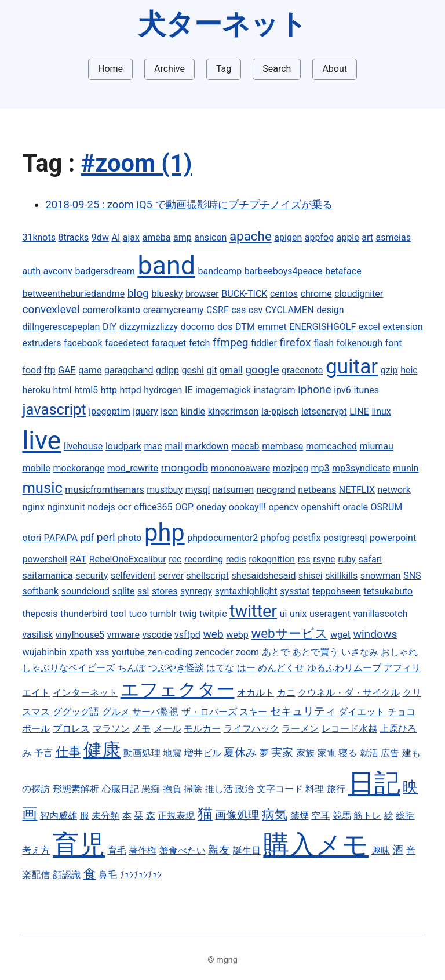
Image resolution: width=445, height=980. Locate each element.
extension (402, 327)
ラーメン (300, 729)
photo (130, 538)
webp (237, 635)
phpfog (275, 538)
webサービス (289, 633)
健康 (102, 750)
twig (188, 614)
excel (369, 327)
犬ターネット (222, 24)
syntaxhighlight (246, 591)
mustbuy (165, 490)
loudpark (123, 446)
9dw (100, 237)
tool (118, 614)
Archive (169, 69)
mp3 (320, 468)
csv (256, 310)
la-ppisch (280, 411)
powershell (44, 559)
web (213, 634)
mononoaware (240, 468)
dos (225, 327)
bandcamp (220, 271)
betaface (343, 271)
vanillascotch (380, 614)
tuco (138, 614)
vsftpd (187, 635)
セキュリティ (303, 711)
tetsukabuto (388, 591)
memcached (331, 446)
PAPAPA (61, 538)
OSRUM (387, 507)
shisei (311, 576)
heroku (36, 390)
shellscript (208, 576)
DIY (110, 327)
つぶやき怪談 (176, 668)
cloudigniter (359, 294)
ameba (157, 237)
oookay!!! (247, 507)
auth (31, 271)
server (171, 576)
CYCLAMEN (290, 310)
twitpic (213, 614)
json (169, 411)
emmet (272, 327)
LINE (359, 411)
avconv (58, 271)
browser (202, 294)
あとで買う (315, 652)
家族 (305, 753)
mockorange (79, 468)
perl (106, 537)
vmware (123, 635)
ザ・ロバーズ (209, 712)
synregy (196, 591)
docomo (198, 327)
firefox (296, 342)
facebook (83, 343)
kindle (193, 411)
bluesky (167, 294)
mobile (36, 468)
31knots (39, 237)
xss (102, 652)
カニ (286, 693)
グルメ (116, 712)
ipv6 (342, 390)
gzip (389, 370)
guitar (352, 366)
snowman (381, 576)
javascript (54, 409)
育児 (79, 845)
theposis (40, 614)
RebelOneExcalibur (128, 559)
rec (175, 559)
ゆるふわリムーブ (344, 668)
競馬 (342, 816)
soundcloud (85, 591)
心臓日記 (121, 789)
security (92, 576)
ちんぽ (132, 668)
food (32, 370)
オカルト (256, 693)
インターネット (85, 693)
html (63, 390)
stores (165, 591)
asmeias (393, 237)
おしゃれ (399, 652)
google (262, 370)
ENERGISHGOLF (322, 327)
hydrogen (163, 390)
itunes (366, 390)
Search (277, 69)
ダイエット (362, 712)
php (165, 533)
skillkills (341, 576)
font (394, 343)
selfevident (133, 576)
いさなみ (360, 652)
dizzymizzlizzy (149, 327)
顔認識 (67, 875)
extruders (41, 343)
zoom (247, 652)
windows (375, 634)
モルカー (202, 729)
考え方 (36, 850)
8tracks (74, 237)
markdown (207, 446)
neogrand (276, 490)
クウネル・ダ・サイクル (349, 693)
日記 (374, 783)
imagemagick (223, 390)
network (394, 490)
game (90, 370)
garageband (129, 370)
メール (167, 729)
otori (32, 538)
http (109, 390)
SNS (412, 576)
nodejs (101, 507)
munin (406, 468)
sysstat (295, 591)
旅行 (336, 789)
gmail (231, 370)
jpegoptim (110, 411)
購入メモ (316, 845)
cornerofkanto (111, 310)
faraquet (169, 343)
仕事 (68, 752)
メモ (141, 729)
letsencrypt (324, 411)
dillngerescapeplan (61, 327)
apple (348, 237)
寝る (348, 753)
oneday (211, 507)
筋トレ (367, 816)
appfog (319, 237)
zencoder (214, 652)
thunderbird (84, 614)
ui (284, 614)
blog (138, 293)
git (211, 370)
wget (340, 635)
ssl (143, 591)
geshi (192, 370)
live (41, 440)
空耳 (320, 816)
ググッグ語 (76, 712)
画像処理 (237, 815)
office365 (153, 507)
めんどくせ (281, 668)
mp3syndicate (361, 468)
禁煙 (300, 816)
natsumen (233, 490)
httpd (130, 390)
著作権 (143, 850)
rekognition (272, 559)
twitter (253, 611)
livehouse (83, 446)
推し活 (219, 789)
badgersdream (105, 271)
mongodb (185, 468)
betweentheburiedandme (73, 294)
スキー (253, 712)
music (42, 488)
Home (110, 69)
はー (246, 668)
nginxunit (66, 507)
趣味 (381, 850)
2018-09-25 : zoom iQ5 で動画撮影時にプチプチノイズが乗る (189, 204)
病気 (275, 814)
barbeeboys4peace (284, 271)
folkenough (360, 343)
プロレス (71, 729)
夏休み (240, 752)
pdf (87, 538)
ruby (347, 559)
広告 (390, 753)
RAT (78, 559)
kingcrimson (234, 411)
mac (153, 446)
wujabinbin (44, 652)
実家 (282, 752)
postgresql (345, 538)
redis (236, 559)
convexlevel (51, 309)
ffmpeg (231, 342)
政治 (245, 789)
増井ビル (203, 753)
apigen (288, 237)
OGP (184, 507)
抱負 (172, 789)
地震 (172, 753)
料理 (315, 789)
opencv (283, 507)
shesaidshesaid (264, 576)
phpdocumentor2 (222, 538)
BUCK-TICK (244, 294)
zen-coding (170, 652)
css (238, 310)
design (330, 310)
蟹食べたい (183, 850)
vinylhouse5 (80, 635)
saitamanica (47, 576)
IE (189, 390)
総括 (405, 816)
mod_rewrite (133, 468)
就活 (369, 753)
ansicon (210, 237)
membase (282, 446)
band (166, 265)
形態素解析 (76, 789)
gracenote (302, 370)
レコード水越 (349, 729)
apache (251, 236)
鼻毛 (108, 875)
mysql (198, 490)
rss (304, 559)
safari (371, 559)
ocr (124, 507)
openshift (321, 507)
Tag (224, 69)
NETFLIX (357, 490)
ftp (50, 370)
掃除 (193, 789)
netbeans (317, 490)
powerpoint (393, 538)
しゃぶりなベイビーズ (68, 668)
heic (409, 370)
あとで (276, 652)
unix (298, 614)
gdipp (167, 370)
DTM (245, 327)
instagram (275, 390)
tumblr (163, 614)
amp (183, 237)
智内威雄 (59, 816)
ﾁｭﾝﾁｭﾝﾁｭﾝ (141, 875)
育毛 (117, 850)
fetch (199, 343)
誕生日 (247, 850)
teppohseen (337, 591)
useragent (330, 614)
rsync (324, 559)
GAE (67, 370)
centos (284, 294)
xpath (81, 652)
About (335, 69)
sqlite (124, 591)
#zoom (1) (137, 163)
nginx (33, 507)
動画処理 (142, 753)
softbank (40, 591)
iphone (315, 389)
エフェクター (178, 689)
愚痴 (151, 789)
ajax (131, 237)
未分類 (105, 816)
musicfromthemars (104, 490)
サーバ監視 (155, 712)
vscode (157, 635)
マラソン (111, 729)
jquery (145, 411)
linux (381, 411)
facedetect (127, 343)
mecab (245, 446)
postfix (307, 538)
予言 (43, 753)
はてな (220, 668)
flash (324, 343)
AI (116, 237)
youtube (128, 652)
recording (204, 559)
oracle (355, 507)
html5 (86, 390)
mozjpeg (291, 468)
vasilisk (37, 635)
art (367, 237)
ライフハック (251, 729)
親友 (219, 850)
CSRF (218, 310)
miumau (377, 446)
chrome (316, 294)
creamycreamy (174, 310)
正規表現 (176, 816)
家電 (327, 753)
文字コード (280, 789)
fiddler (264, 343)
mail (174, 446)
